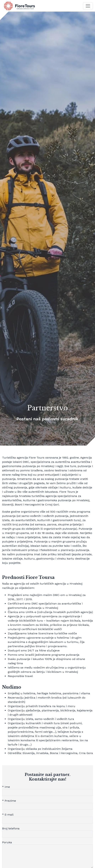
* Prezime (9, 801)
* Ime (6, 787)
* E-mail (8, 815)
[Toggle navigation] (88, 6)
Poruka (7, 842)
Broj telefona (11, 828)
